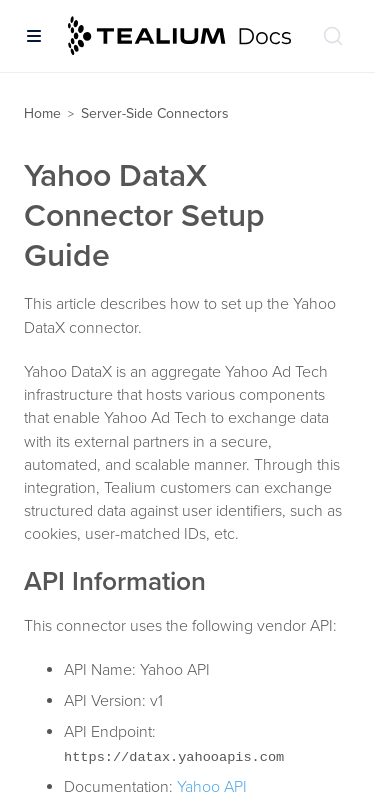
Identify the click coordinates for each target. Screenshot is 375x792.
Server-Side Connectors (155, 113)
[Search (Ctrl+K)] (333, 36)
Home (42, 113)
